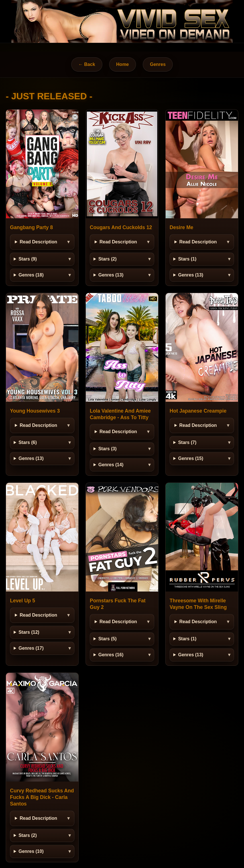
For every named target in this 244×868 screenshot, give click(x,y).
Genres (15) (191, 458)
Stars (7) (187, 442)
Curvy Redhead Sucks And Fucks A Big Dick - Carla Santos (42, 797)
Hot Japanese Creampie (198, 411)
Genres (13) (111, 275)
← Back (87, 64)
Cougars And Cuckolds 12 (121, 227)
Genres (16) (111, 655)
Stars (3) (107, 449)
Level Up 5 (23, 601)
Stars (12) (29, 632)
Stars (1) (187, 259)
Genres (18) (31, 275)
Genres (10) (31, 851)
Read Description (38, 242)
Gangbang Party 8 (31, 227)
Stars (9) (28, 259)
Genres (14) (111, 465)
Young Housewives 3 (35, 411)
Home (123, 64)
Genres (158, 64)
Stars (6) (28, 442)
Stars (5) (107, 639)
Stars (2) (107, 259)
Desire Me (181, 227)
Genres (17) (31, 648)
